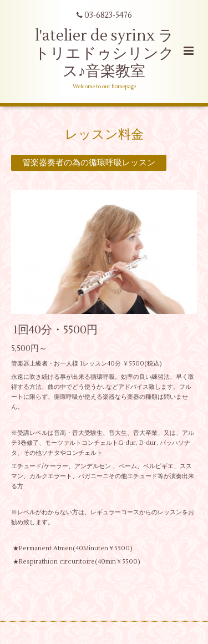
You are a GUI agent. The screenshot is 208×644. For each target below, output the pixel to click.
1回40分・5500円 (55, 330)
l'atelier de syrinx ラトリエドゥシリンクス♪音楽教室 (104, 54)
